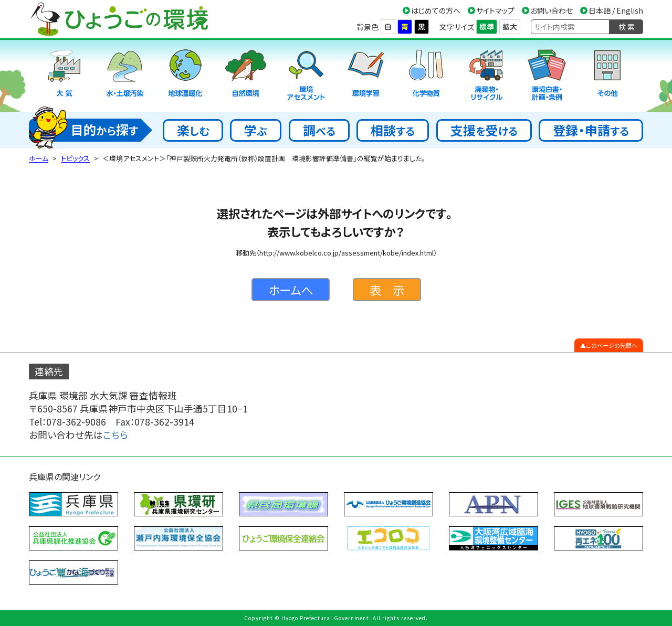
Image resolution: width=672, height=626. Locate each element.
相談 (393, 130)
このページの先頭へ (612, 345)
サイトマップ (495, 10)
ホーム (39, 158)
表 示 (387, 290)
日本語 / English (616, 10)
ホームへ (291, 290)
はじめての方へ (436, 10)
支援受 (484, 130)
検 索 (627, 27)
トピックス (75, 158)
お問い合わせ (552, 10)
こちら (115, 435)
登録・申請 (591, 130)
